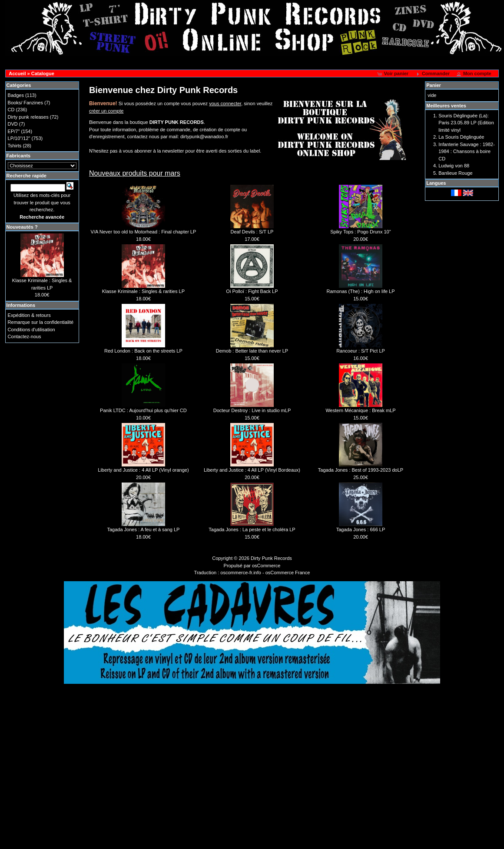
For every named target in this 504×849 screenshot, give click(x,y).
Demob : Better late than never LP (252, 351)
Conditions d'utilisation (31, 330)
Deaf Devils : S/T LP (252, 232)
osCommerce (266, 566)
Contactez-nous (25, 336)
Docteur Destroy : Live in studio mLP (252, 410)
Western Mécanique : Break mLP (360, 410)
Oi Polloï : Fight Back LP (252, 291)
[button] (393, 74)
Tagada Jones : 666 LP (361, 529)
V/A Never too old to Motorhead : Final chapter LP (144, 232)
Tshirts (15, 146)
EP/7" (14, 131)
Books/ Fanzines (25, 103)
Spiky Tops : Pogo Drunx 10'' (361, 232)
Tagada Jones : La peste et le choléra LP (252, 529)
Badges (16, 95)
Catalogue (43, 73)
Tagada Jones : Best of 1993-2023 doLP (361, 470)
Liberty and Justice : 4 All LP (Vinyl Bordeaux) (252, 470)
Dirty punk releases (28, 117)
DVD (13, 124)
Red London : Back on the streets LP (143, 351)
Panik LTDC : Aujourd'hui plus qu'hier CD (143, 410)
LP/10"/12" (19, 138)
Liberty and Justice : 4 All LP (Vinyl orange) (143, 470)
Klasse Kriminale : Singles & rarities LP (143, 291)
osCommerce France (288, 573)
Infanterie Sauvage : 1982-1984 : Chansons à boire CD (467, 151)
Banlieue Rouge (455, 173)
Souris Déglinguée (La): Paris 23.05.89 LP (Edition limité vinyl (466, 123)
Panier (434, 85)
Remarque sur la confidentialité (41, 322)
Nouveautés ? (22, 227)
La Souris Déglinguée (461, 137)
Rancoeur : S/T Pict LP (361, 351)
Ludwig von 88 (454, 166)
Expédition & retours (29, 315)
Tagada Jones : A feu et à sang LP (143, 529)
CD (11, 110)
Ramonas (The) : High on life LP (360, 291)
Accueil (17, 73)
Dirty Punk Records (271, 558)
